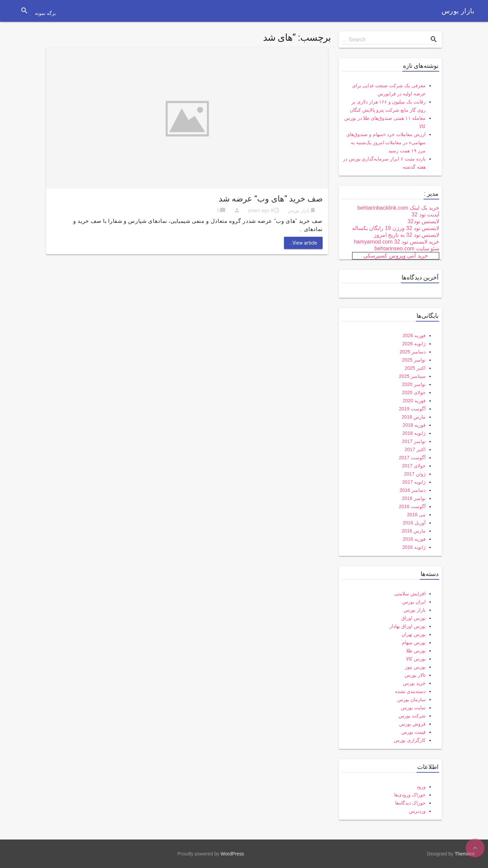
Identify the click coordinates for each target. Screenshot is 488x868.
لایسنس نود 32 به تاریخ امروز (406, 235)
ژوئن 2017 (415, 474)
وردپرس (417, 811)
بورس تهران (414, 634)
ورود (421, 787)
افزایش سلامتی (410, 594)
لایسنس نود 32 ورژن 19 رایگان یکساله (396, 228)
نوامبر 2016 (414, 498)
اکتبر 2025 (415, 368)
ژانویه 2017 (414, 482)
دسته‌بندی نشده (410, 691)
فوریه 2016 (414, 539)
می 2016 (416, 515)
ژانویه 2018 (414, 433)
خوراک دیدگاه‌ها (410, 803)
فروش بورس (412, 724)
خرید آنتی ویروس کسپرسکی (395, 256)
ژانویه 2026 (414, 344)
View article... (303, 243)
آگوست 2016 (412, 506)
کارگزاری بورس (410, 740)
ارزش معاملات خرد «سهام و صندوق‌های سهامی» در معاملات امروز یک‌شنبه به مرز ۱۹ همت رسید (386, 142)
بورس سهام (414, 642)
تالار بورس (415, 675)
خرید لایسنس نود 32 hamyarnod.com (396, 242)
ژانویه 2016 (414, 547)
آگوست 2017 (412, 458)
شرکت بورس (412, 716)
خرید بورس (414, 683)
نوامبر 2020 (414, 384)
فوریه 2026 (414, 335)
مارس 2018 (414, 417)
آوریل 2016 (414, 523)
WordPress (232, 854)
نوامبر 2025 (414, 360)
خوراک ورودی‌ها (410, 795)
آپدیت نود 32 (425, 215)
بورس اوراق (413, 618)
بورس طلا (416, 651)
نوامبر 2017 (414, 441)
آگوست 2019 (412, 409)
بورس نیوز (415, 667)
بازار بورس (458, 11)
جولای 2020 (414, 392)
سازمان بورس (411, 699)
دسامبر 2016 (413, 490)
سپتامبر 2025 (412, 376)
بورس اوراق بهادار (408, 626)
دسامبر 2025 (413, 352)
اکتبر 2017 (415, 449)
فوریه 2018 (414, 425)
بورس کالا (416, 659)
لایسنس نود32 (423, 221)
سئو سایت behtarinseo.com (407, 248)
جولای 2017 (414, 466)
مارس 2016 (414, 531)
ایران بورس (414, 602)
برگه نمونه (45, 13)
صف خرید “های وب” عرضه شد (271, 199)
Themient (465, 854)
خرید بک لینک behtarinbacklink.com (398, 208)
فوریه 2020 (414, 401)
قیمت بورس (413, 732)
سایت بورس (413, 708)
